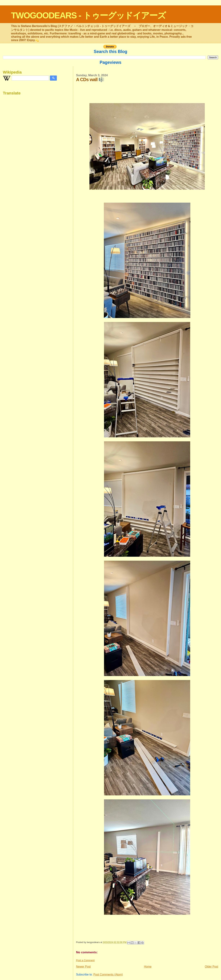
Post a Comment (85, 960)
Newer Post (83, 967)
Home (148, 967)
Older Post (211, 967)
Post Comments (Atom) (108, 975)
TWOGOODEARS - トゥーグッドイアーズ (88, 15)
